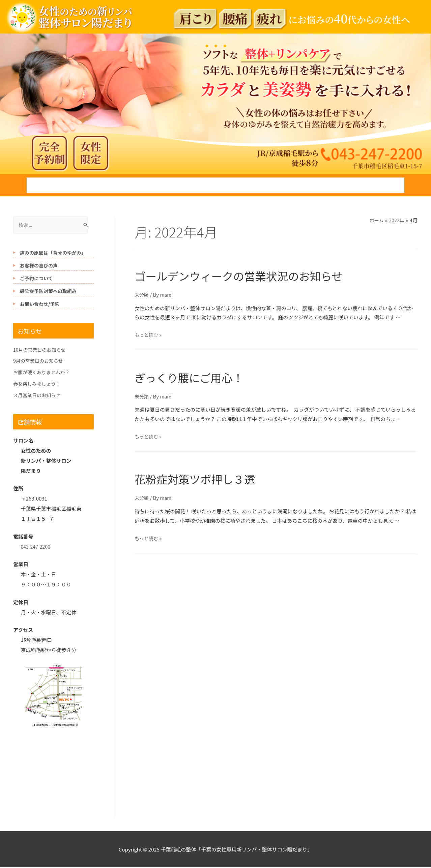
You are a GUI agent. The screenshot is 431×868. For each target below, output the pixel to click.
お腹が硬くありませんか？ (44, 373)
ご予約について (36, 279)
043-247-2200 (37, 547)
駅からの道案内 (300, 185)
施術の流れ (96, 185)
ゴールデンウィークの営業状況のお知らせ (263, 275)
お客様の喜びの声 (39, 266)
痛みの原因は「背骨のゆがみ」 (53, 253)
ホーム (48, 185)
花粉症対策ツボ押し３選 (209, 478)
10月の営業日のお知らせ (41, 350)
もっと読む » (149, 335)
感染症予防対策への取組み (48, 292)
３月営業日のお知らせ (38, 396)
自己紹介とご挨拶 (233, 185)
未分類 (142, 294)
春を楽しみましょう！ (38, 384)
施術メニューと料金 (161, 185)
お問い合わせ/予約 (368, 185)
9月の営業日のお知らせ (40, 361)
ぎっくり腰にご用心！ (202, 376)
